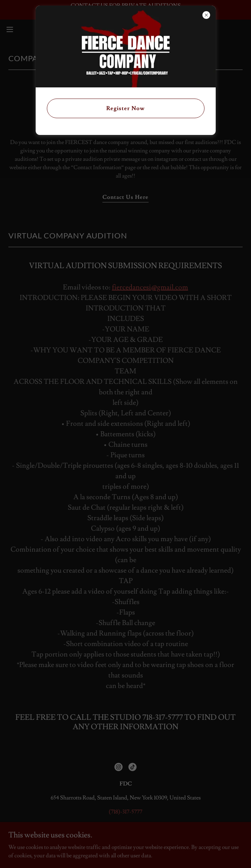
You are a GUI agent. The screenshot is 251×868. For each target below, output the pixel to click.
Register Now (125, 108)
